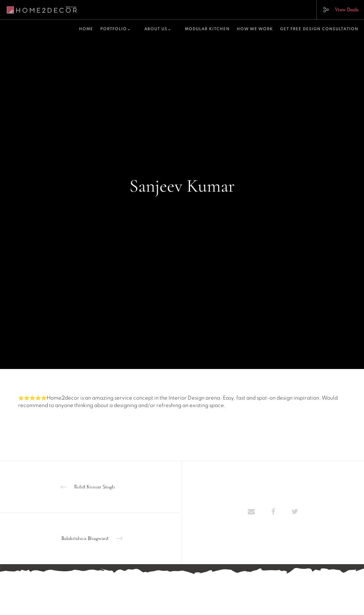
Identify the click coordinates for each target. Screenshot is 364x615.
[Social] (323, 10)
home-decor (182, 206)
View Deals (347, 10)
